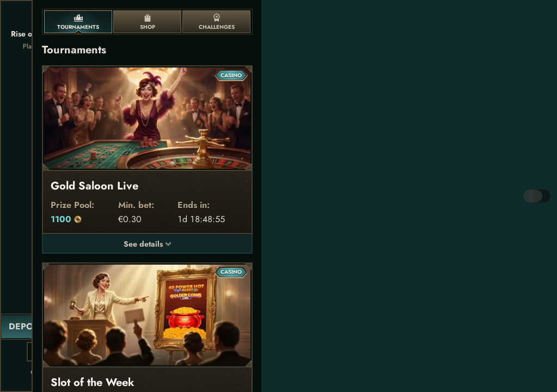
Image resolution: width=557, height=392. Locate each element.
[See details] (168, 244)
